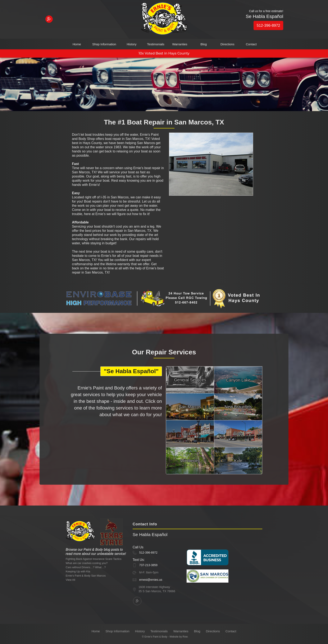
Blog (204, 44)
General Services (190, 380)
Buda (238, 434)
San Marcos (190, 407)
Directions (227, 44)
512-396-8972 (268, 25)
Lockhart (190, 434)
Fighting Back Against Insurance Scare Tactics (94, 559)
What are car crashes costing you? (87, 563)
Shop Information (104, 44)
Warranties (180, 44)
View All (70, 580)
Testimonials (156, 44)
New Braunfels (238, 407)
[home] (164, 20)
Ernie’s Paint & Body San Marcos (86, 576)
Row (185, 637)
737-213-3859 (148, 565)
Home (77, 44)
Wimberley (190, 461)
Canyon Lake (238, 380)
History (132, 44)
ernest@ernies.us (151, 580)
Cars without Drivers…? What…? (86, 567)
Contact (251, 44)
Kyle (238, 461)
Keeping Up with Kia (78, 571)
